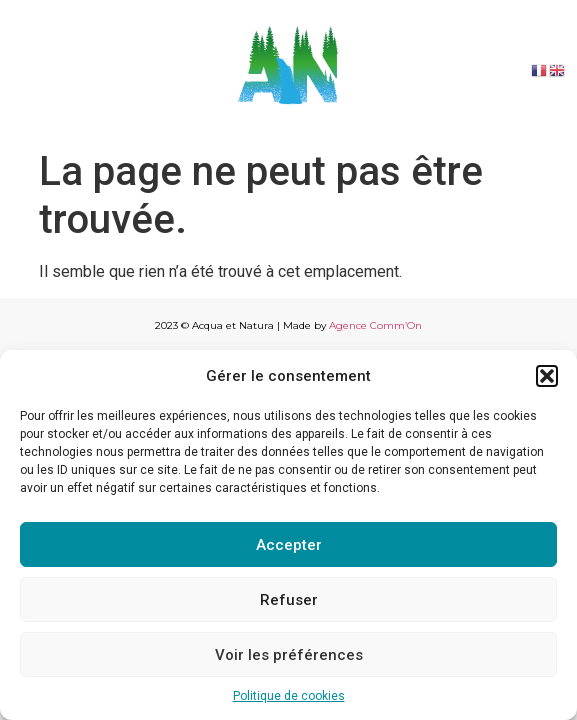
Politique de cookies (289, 696)
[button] (547, 376)
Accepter (289, 545)
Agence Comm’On (375, 325)
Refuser (289, 600)
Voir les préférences (289, 655)
